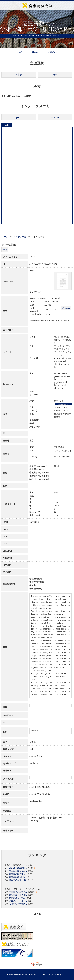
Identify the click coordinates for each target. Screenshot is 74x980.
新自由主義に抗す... (18, 871)
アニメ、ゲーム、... (18, 901)
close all (55, 117)
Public (7, 125)
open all (19, 117)
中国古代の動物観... (18, 892)
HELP (35, 52)
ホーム (5, 237)
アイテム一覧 (20, 237)
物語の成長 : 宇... (17, 898)
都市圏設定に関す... (18, 877)
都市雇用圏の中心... (18, 874)
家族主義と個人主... (18, 895)
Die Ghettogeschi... (18, 868)
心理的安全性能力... (18, 904)
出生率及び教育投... (18, 880)
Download (66, 308)
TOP (19, 52)
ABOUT (53, 52)
